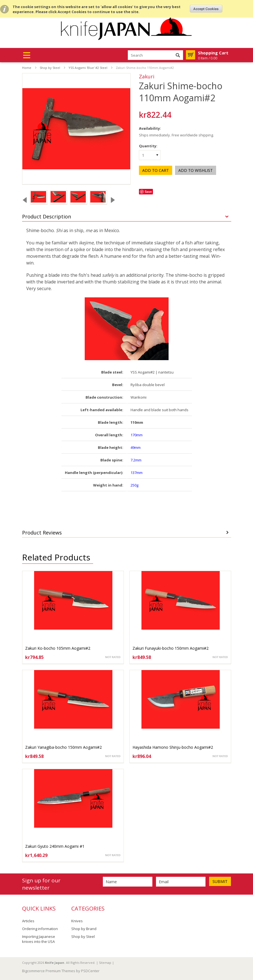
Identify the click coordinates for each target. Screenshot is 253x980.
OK (206, 9)
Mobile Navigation (27, 55)
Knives (77, 921)
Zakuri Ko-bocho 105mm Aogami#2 (58, 648)
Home (27, 68)
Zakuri (147, 76)
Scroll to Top (247, 947)
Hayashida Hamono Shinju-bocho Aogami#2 (173, 747)
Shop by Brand (84, 929)
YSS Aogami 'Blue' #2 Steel (88, 68)
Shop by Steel (50, 68)
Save (148, 192)
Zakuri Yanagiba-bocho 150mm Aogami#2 (63, 747)
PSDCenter (90, 971)
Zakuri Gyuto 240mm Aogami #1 (55, 846)
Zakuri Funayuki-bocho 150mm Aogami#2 (171, 648)
